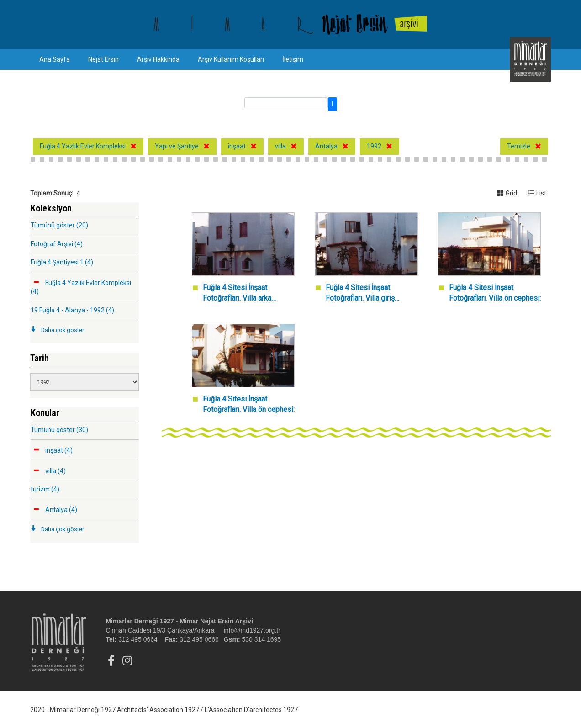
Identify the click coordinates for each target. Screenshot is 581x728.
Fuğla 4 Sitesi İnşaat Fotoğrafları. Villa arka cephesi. (237, 293)
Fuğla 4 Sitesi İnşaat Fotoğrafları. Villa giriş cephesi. (360, 293)
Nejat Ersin (103, 59)
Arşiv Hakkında (158, 59)
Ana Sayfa (55, 59)
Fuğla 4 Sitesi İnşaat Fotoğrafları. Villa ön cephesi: (495, 293)
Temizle (519, 146)
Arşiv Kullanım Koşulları (231, 59)
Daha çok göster (63, 330)
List (537, 193)
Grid (507, 193)
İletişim (293, 59)
